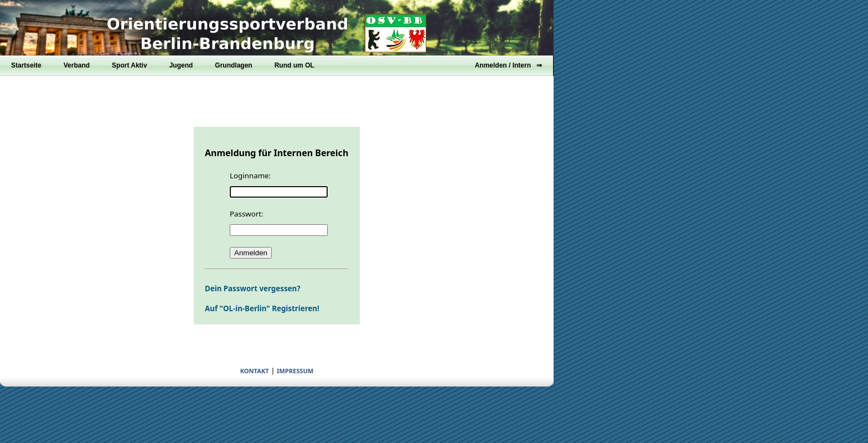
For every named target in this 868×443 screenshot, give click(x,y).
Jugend (181, 65)
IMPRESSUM (295, 371)
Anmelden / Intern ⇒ (508, 65)
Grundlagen (233, 65)
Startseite (26, 65)
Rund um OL (294, 65)
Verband (77, 65)
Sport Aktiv (130, 65)
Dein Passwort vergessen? (253, 289)
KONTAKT (255, 371)
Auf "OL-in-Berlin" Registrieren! (262, 308)
